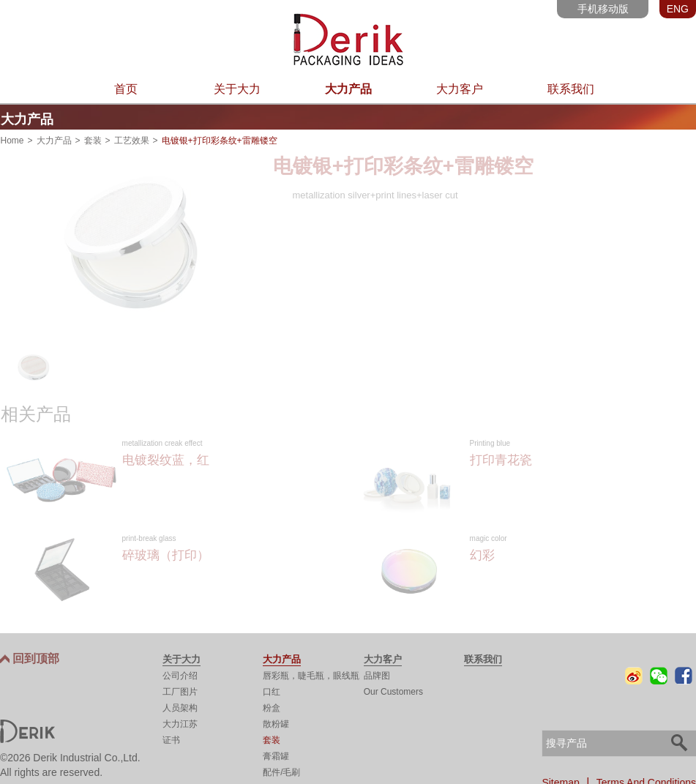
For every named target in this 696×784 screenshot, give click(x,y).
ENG (678, 9)
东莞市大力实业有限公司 (348, 40)
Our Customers (393, 690)
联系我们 (571, 89)
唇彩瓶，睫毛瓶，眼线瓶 (311, 673)
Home (12, 138)
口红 (272, 690)
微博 (634, 673)
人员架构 (180, 706)
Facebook (684, 673)
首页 (126, 89)
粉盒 (272, 706)
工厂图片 (180, 690)
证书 (171, 738)
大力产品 (348, 89)
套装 (93, 138)
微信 (659, 673)
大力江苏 (180, 722)
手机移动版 (603, 9)
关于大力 (237, 89)
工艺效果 (132, 138)
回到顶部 (36, 656)
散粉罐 (276, 722)
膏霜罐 (276, 754)
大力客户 (460, 89)
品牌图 (377, 673)
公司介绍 (180, 673)
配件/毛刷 (281, 770)
